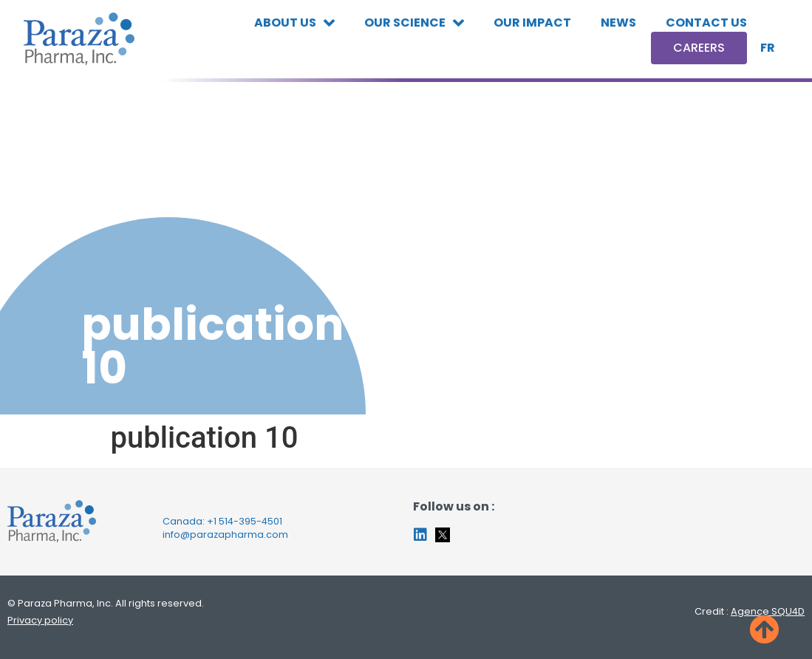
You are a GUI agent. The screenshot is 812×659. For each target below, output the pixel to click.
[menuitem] (768, 48)
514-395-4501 (250, 521)
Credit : (750, 611)
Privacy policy (40, 620)
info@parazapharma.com (225, 535)
